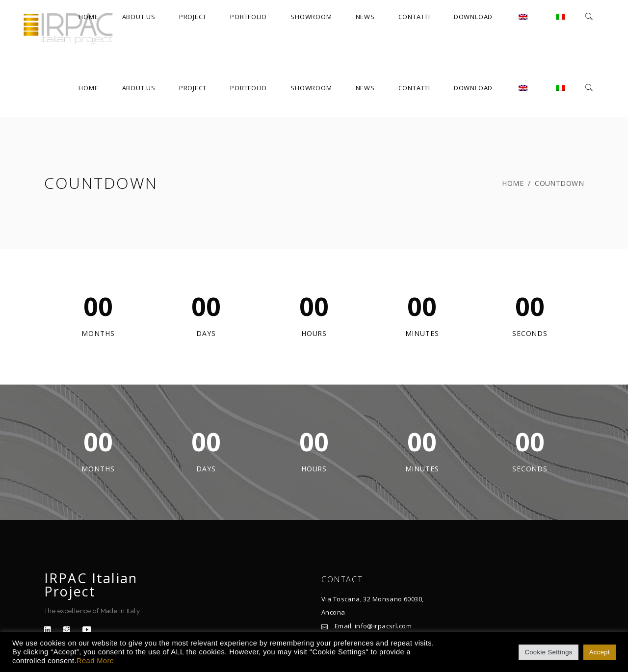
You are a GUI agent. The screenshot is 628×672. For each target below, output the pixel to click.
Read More (95, 661)
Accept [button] (600, 652)
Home (513, 183)
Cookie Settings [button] (548, 652)
